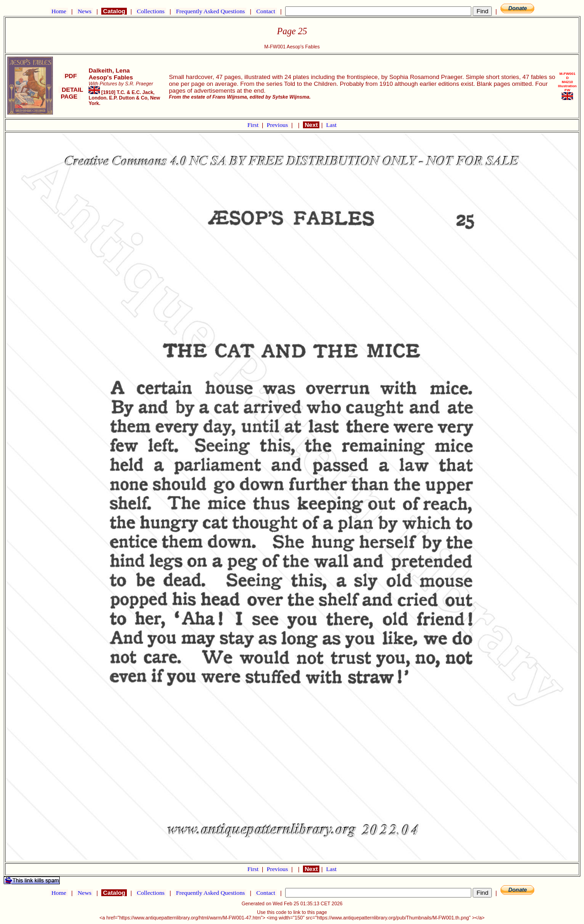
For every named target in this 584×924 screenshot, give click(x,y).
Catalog (114, 11)
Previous (278, 125)
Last (331, 125)
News (85, 11)
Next (311, 125)
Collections (151, 11)
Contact (266, 11)
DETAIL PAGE (71, 93)
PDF (71, 76)
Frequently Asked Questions (210, 11)
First (254, 125)
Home (59, 11)
